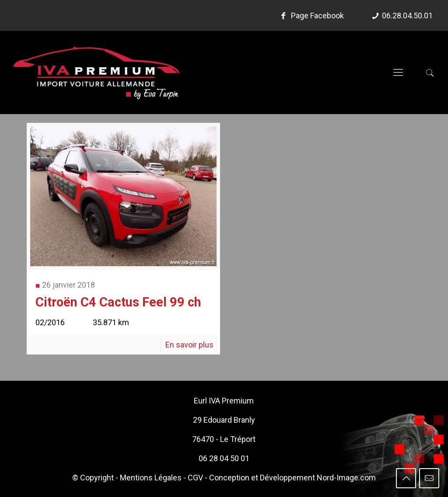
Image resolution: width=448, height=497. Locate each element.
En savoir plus (189, 345)
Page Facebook (311, 16)
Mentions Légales (151, 478)
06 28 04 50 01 (224, 458)
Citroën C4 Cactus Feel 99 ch (118, 302)
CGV (195, 478)
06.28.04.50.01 (407, 16)
